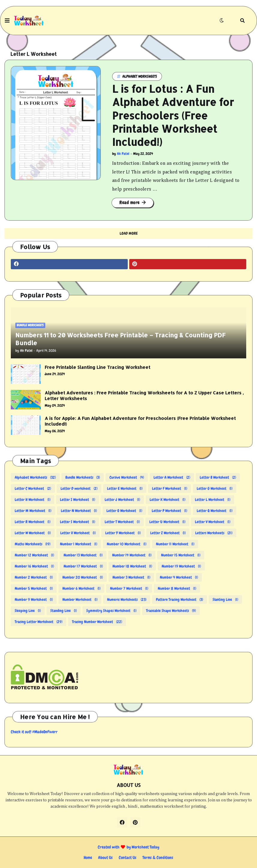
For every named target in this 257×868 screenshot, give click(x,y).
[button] (7, 21)
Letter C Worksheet (33, 488)
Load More (129, 233)
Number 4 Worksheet (179, 577)
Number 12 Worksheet (34, 555)
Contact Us (128, 857)
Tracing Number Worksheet (97, 622)
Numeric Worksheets (127, 600)
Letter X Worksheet (78, 533)
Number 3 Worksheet (131, 577)
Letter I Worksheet (78, 500)
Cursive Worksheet (127, 477)
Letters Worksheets (214, 533)
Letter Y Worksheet (123, 533)
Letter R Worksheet (33, 522)
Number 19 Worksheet (181, 566)
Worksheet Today (145, 847)
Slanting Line (225, 600)
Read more (130, 203)
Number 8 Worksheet (177, 588)
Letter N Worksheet (79, 511)
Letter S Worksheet (78, 522)
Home (88, 857)
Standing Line (64, 611)
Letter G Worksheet (215, 488)
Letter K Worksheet (167, 500)
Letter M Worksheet (33, 511)
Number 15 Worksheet (181, 555)
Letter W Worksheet (33, 533)
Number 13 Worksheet (83, 555)
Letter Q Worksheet (215, 511)
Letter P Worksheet (169, 511)
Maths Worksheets (33, 544)
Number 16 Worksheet (34, 566)
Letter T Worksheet (122, 522)
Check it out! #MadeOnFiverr (34, 732)
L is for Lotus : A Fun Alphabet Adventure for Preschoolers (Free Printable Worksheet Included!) (173, 115)
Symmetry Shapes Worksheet (111, 611)
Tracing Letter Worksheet (39, 622)
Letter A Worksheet (172, 477)
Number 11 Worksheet (175, 544)
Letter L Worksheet (213, 500)
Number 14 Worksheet (132, 555)
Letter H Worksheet (33, 500)
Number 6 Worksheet (81, 588)
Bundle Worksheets (83, 477)
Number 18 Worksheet (132, 566)
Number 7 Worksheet (129, 588)
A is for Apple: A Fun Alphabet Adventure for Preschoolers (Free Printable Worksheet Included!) (140, 421)
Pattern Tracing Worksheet (179, 600)
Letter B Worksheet (218, 477)
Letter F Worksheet (170, 488)
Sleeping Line (28, 611)
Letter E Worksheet (125, 488)
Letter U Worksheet (167, 522)
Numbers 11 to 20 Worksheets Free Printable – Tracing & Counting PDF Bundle (120, 339)
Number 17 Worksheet (83, 566)
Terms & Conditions (158, 857)
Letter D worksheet (79, 488)
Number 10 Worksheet (127, 544)
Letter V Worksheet (213, 522)
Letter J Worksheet (122, 500)
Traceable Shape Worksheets (171, 611)
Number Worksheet (80, 600)
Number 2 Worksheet (34, 577)
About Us (105, 857)
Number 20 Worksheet (83, 577)
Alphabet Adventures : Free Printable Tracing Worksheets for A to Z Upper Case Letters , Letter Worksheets (144, 396)
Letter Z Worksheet (168, 533)
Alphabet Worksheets (35, 477)
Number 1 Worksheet (79, 544)
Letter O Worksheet (124, 511)
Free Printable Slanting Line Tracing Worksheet (97, 367)
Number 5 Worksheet (34, 588)
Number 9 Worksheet (34, 600)
